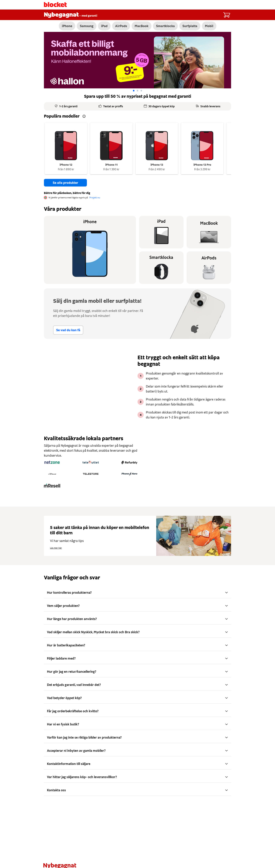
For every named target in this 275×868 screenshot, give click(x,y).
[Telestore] (91, 474)
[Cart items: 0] (226, 15)
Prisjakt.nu (95, 198)
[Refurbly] (129, 463)
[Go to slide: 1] (137, 91)
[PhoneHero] (129, 474)
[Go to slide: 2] (141, 91)
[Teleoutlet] (91, 463)
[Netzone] (52, 463)
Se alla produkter (65, 183)
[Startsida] (55, 5)
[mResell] (52, 486)
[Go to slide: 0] (134, 91)
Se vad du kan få (68, 330)
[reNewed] (52, 474)
